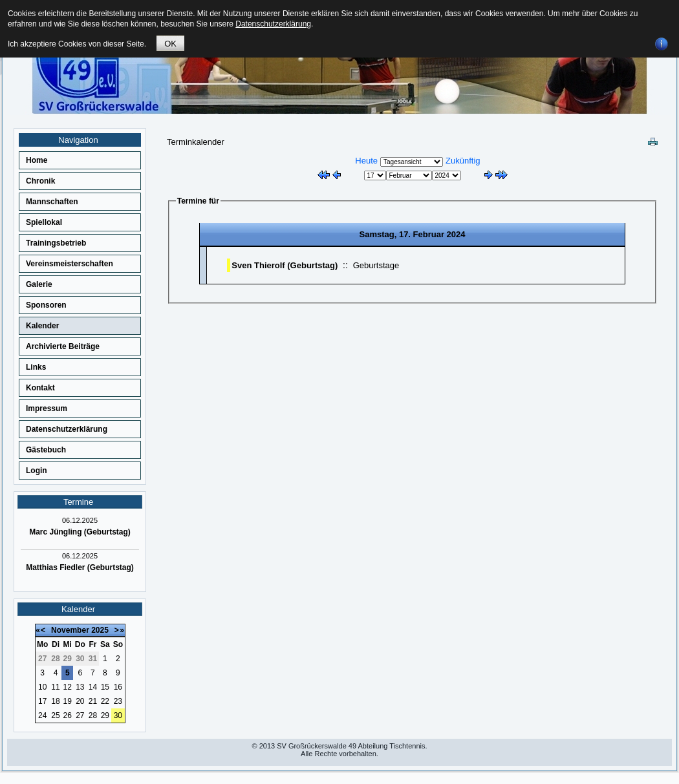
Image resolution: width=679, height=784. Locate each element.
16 (118, 687)
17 (42, 701)
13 (80, 687)
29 (105, 715)
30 (118, 715)
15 (105, 687)
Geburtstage (376, 265)
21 (93, 701)
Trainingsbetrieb (56, 243)
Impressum (47, 408)
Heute (366, 161)
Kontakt (40, 388)
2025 (100, 630)
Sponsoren (46, 305)
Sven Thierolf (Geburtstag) (285, 265)
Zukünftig (463, 161)
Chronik (40, 181)
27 (80, 715)
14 (93, 687)
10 (42, 687)
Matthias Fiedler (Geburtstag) (80, 567)
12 (68, 687)
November (70, 630)
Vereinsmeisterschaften (70, 264)
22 (105, 701)
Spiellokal (44, 222)
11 (55, 687)
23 (118, 701)
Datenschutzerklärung (67, 429)
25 (55, 715)
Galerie (39, 284)
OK (170, 44)
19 (68, 701)
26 (68, 715)
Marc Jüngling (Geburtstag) (80, 532)
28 (93, 715)
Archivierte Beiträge (63, 346)
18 (55, 701)
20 (80, 701)
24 (42, 715)
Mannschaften (52, 202)
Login (37, 471)
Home (37, 160)
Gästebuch (46, 450)
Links (36, 367)
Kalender (42, 326)
